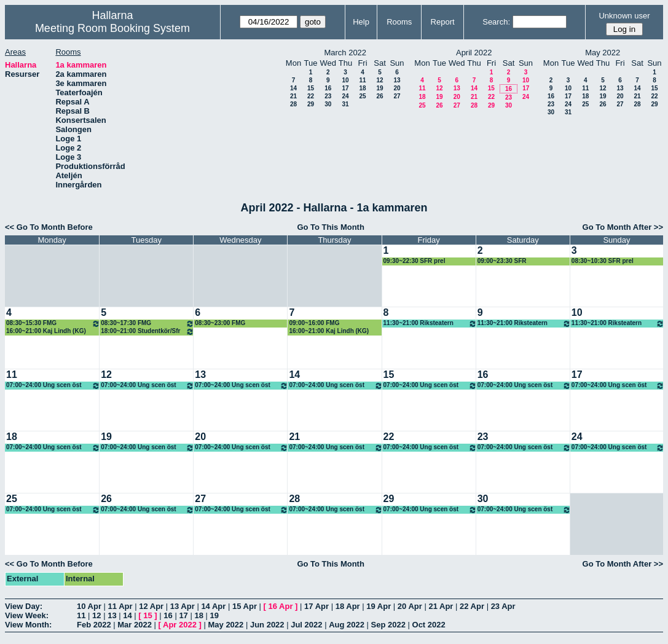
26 (379, 96)
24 (345, 96)
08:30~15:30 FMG (53, 324)
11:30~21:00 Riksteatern (430, 324)
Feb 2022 (94, 625)
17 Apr (316, 606)
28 (293, 104)
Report (443, 22)
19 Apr (379, 606)
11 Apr (120, 606)
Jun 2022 (267, 625)
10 (345, 80)
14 (293, 88)
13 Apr (183, 606)
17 (345, 88)
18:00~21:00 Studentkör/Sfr (147, 332)
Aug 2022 (347, 625)
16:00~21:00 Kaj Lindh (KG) (46, 331)
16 (328, 88)
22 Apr (472, 606)
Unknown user (624, 16)
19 (379, 88)
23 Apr (503, 606)
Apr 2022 (180, 625)
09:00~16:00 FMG (314, 323)
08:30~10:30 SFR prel (603, 261)
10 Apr (89, 606)
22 (311, 96)
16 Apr (281, 606)
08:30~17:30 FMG (147, 324)
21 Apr (441, 606)
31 (345, 104)
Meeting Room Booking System (112, 28)
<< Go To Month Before (49, 227)
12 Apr (151, 606)
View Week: (27, 615)
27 (397, 96)
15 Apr (245, 606)
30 (328, 104)
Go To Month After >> (623, 227)
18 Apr (348, 606)
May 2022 (226, 625)
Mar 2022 (135, 625)
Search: (496, 22)
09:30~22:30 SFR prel (415, 261)
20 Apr (410, 606)
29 (311, 104)
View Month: (28, 625)
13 (397, 80)
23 (328, 96)
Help (361, 22)
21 (293, 96)
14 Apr (213, 606)
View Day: (24, 606)
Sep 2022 (388, 625)
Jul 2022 (306, 625)
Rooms (399, 22)
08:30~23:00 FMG (220, 323)
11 (362, 80)
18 (362, 88)
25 (362, 96)
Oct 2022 (429, 625)
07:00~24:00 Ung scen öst (53, 386)
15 (311, 88)
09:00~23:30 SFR (502, 261)
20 (397, 88)
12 (379, 80)
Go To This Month (331, 227)
